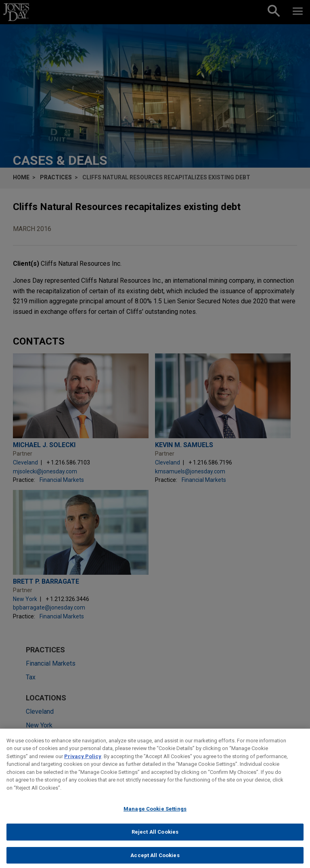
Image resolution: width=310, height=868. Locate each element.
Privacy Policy (83, 762)
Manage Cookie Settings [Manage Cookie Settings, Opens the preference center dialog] (155, 814)
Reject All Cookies (155, 837)
